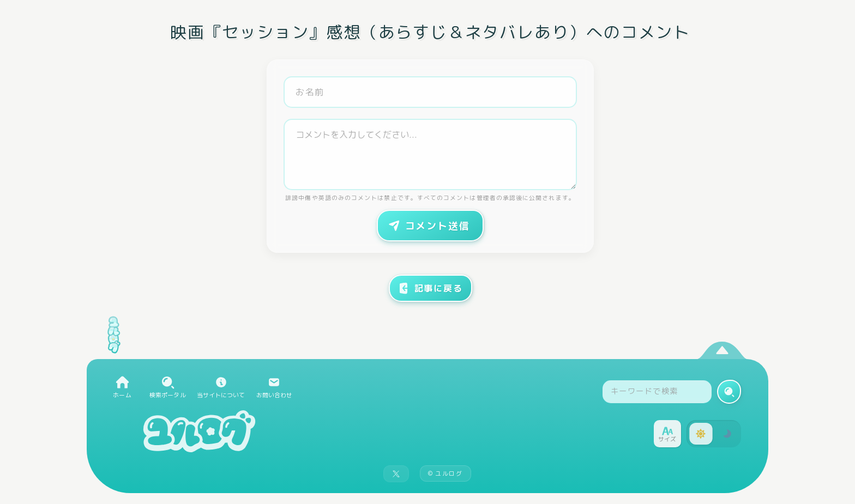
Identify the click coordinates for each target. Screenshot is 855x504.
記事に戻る (430, 288)
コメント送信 (428, 226)
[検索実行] (729, 392)
